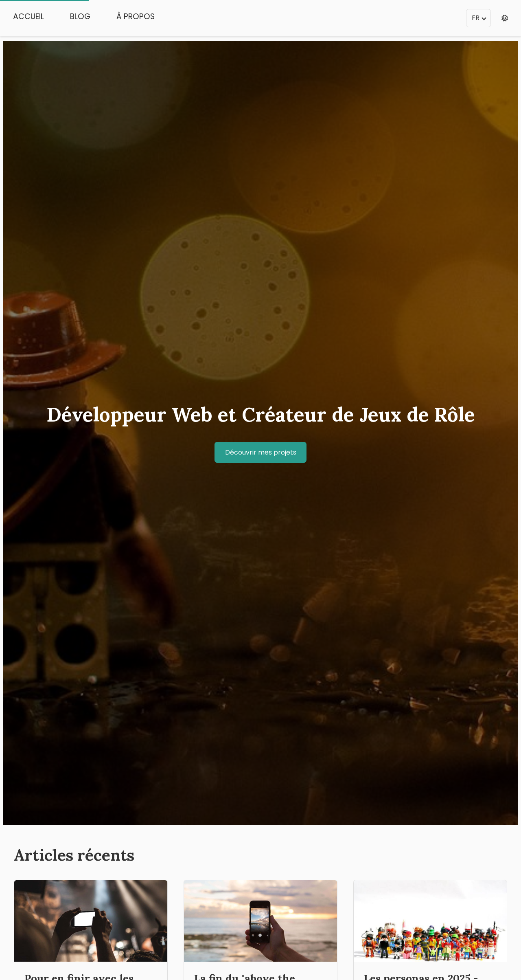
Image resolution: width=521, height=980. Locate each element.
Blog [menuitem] (80, 16)
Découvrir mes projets (261, 452)
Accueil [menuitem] (28, 16)
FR (479, 18)
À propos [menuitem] (136, 16)
